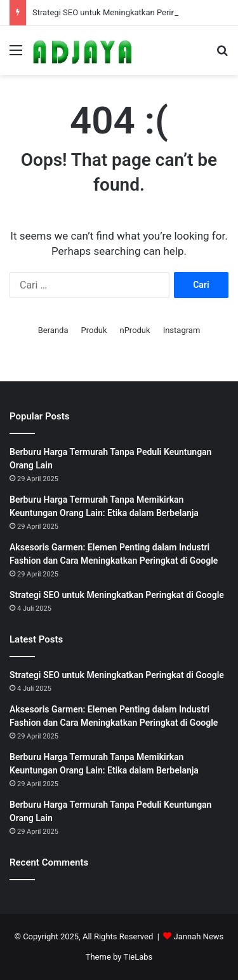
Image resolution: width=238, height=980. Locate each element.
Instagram (182, 330)
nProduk (135, 330)
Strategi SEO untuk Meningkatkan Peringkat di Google (130, 12)
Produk (94, 330)
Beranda (53, 330)
